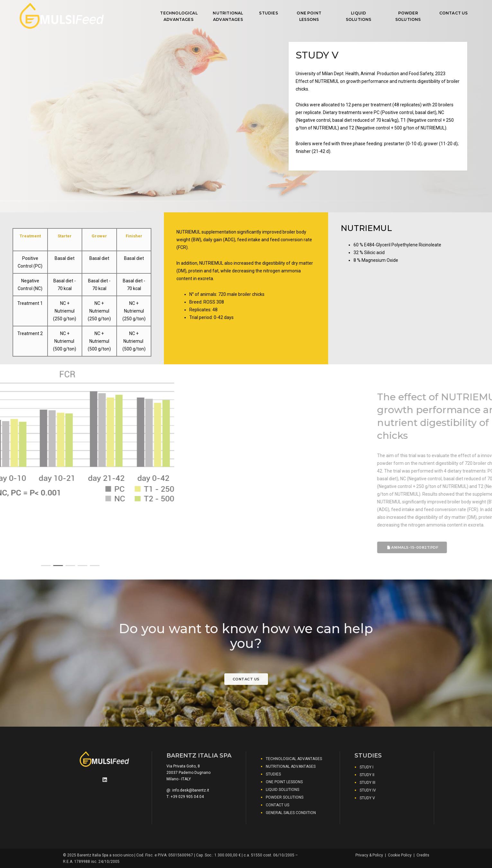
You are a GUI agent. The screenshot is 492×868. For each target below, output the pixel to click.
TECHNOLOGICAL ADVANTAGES (178, 16)
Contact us (246, 679)
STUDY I (367, 767)
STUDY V (367, 798)
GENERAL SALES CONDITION (291, 813)
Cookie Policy (400, 855)
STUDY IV (368, 790)
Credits (423, 855)
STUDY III (367, 783)
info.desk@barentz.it (191, 790)
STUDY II (367, 775)
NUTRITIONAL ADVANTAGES (228, 16)
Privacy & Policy (369, 855)
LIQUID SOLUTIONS (359, 16)
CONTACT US (454, 13)
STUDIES (268, 13)
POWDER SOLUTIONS (408, 16)
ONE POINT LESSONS (309, 16)
